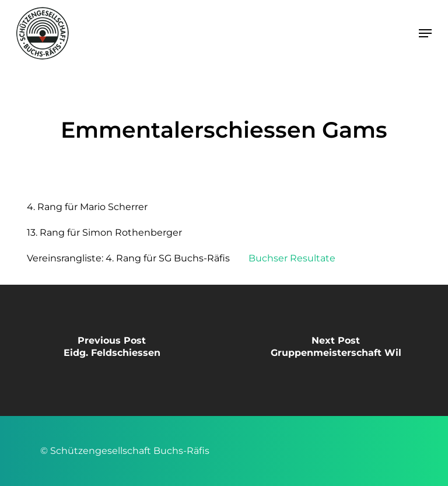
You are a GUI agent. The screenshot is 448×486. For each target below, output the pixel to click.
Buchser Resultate (292, 258)
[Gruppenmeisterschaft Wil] (336, 350)
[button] (425, 33)
